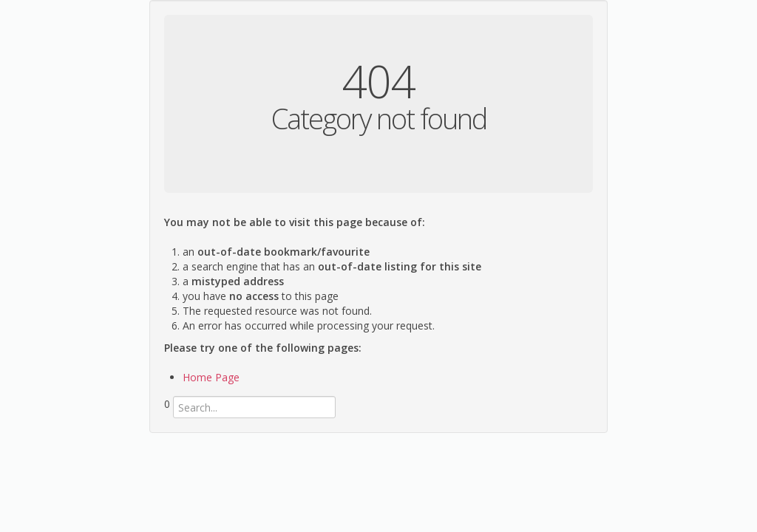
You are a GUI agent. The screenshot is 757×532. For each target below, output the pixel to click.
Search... (164, 419)
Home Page (211, 377)
